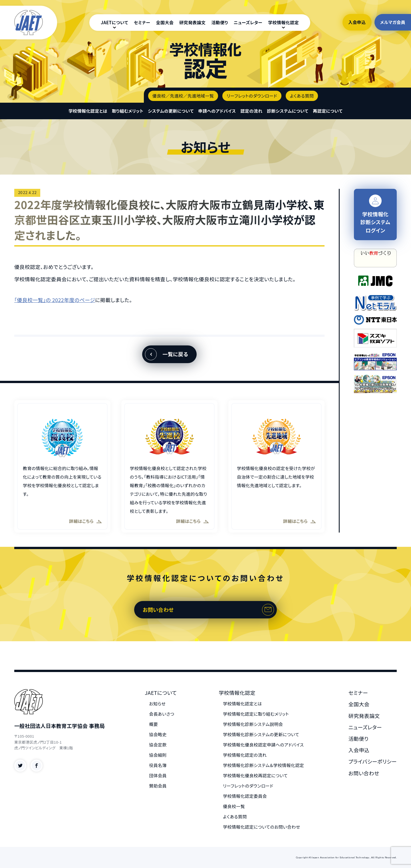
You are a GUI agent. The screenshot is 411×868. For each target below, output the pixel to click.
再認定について (328, 111)
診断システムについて (288, 111)
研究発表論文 (192, 22)
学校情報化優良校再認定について (255, 775)
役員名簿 (158, 765)
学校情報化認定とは (88, 111)
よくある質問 (302, 96)
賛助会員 (158, 786)
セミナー (142, 22)
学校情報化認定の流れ (245, 755)
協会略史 (158, 734)
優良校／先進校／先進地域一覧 (183, 96)
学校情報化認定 (283, 22)
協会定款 (158, 745)
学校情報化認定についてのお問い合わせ (261, 827)
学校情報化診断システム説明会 (253, 724)
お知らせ (157, 704)
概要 (153, 724)
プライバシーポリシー (373, 761)
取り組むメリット (128, 111)
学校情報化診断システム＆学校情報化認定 (263, 765)
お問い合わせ (158, 610)
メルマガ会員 (393, 22)
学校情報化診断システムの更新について (261, 734)
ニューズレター (248, 22)
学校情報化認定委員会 (245, 796)
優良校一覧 (234, 806)
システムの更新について (171, 111)
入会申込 (357, 22)
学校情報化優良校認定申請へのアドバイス (263, 745)
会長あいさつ (162, 714)
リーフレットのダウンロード (252, 96)
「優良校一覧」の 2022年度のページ (55, 300)
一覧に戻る (175, 354)
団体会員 (158, 775)
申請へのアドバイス (217, 111)
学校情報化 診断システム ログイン (375, 214)
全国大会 (165, 22)
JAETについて (114, 22)
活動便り (219, 22)
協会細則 (158, 755)
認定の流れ (251, 111)
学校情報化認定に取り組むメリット (256, 714)
